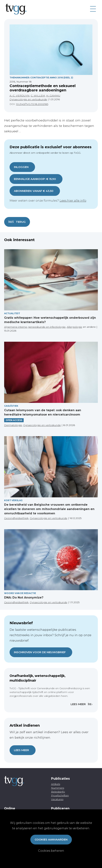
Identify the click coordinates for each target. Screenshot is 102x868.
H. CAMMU (53, 96)
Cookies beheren (51, 851)
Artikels (56, 784)
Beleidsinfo (58, 792)
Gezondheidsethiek (16, 518)
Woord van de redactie (20, 593)
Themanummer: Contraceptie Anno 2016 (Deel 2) (41, 78)
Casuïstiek (11, 406)
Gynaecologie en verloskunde (28, 99)
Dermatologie (13, 425)
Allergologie (74, 327)
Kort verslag (13, 500)
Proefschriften (60, 795)
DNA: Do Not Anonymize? (24, 598)
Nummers (58, 788)
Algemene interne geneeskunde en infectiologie (35, 327)
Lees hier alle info (73, 201)
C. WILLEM (38, 96)
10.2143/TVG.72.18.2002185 (32, 104)
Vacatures (57, 799)
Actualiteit (12, 313)
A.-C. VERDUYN (19, 96)
